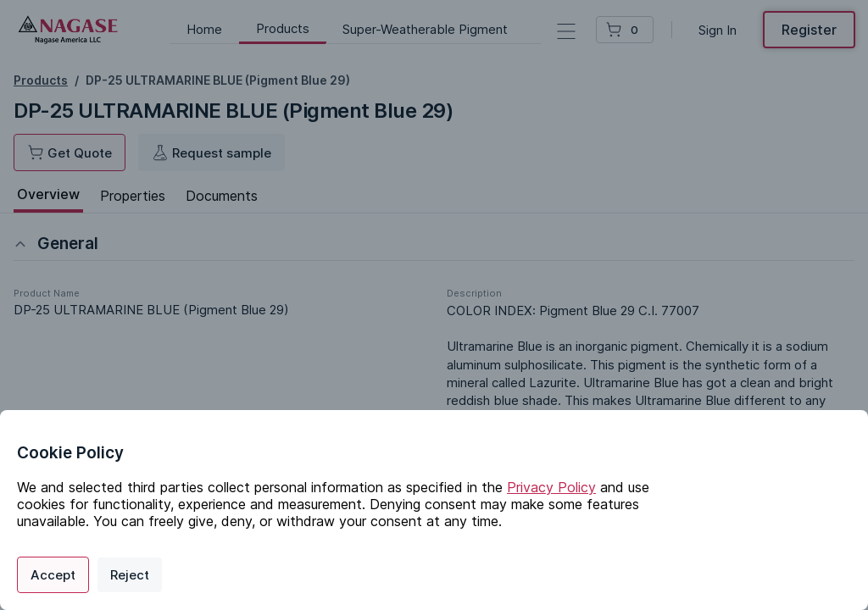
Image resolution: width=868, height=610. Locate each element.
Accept (53, 575)
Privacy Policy (551, 487)
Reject (130, 575)
